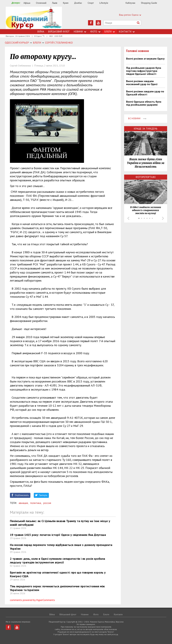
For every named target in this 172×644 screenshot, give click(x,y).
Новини (80, 32)
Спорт (91, 3)
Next (163, 218)
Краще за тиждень (146, 129)
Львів (55, 3)
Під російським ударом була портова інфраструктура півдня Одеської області (144, 71)
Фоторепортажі (146, 177)
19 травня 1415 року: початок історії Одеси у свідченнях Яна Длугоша (58, 535)
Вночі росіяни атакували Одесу (145, 59)
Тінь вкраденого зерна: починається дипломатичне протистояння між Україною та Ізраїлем (57, 588)
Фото (95, 32)
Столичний (41, 3)
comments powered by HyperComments (32, 600)
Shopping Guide (149, 3)
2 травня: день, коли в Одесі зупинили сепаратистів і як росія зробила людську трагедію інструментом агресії (57, 560)
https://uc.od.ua (34, 18)
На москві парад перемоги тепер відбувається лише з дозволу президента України (61, 547)
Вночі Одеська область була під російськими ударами (144, 103)
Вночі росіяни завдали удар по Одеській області (145, 93)
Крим (66, 3)
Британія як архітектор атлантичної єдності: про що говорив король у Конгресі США (58, 574)
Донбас (78, 3)
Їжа (119, 3)
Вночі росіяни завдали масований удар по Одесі (142, 83)
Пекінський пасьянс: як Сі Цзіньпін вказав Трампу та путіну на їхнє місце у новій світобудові (60, 523)
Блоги (110, 32)
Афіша (27, 3)
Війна (41, 32)
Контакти (127, 32)
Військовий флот (59, 32)
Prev (128, 218)
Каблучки (130, 3)
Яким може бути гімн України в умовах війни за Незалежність (146, 163)
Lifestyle (104, 3)
